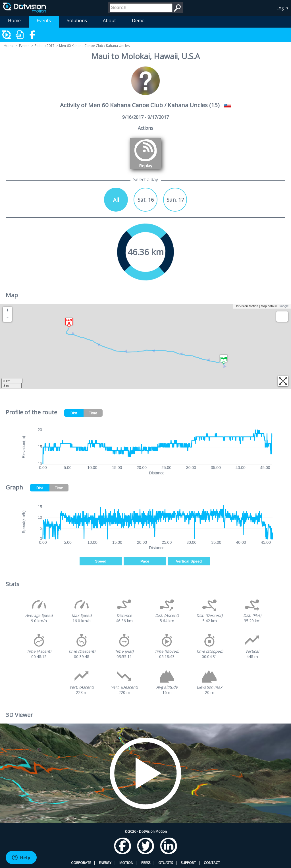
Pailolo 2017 (45, 46)
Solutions (77, 20)
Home (14, 20)
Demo (138, 20)
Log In (282, 8)
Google (284, 306)
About (109, 20)
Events (44, 20)
